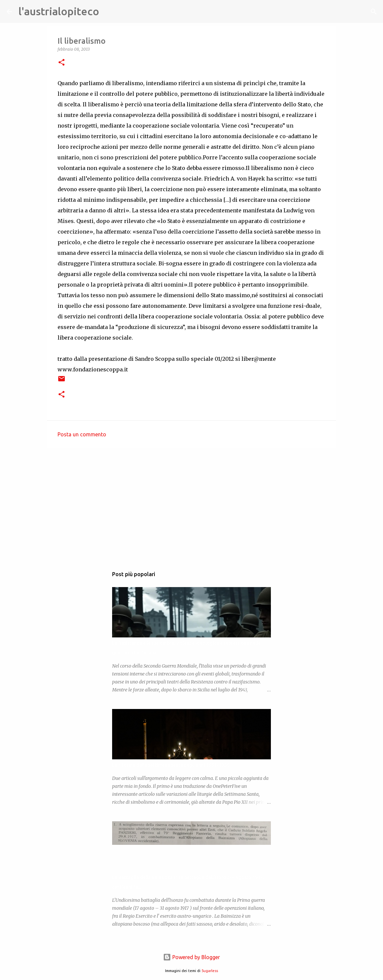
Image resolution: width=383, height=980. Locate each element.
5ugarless (210, 971)
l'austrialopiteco (59, 11)
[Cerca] (108, 12)
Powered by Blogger (191, 957)
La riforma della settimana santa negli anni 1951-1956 (171, 765)
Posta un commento (82, 434)
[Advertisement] (191, 504)
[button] (62, 63)
